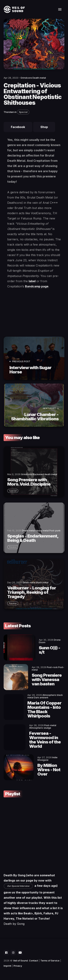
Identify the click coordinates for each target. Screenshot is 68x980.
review (13, 547)
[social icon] (6, 953)
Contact (34, 961)
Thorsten (9, 112)
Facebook (18, 127)
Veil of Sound (20, 961)
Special (23, 112)
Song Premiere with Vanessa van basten (47, 680)
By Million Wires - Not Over (49, 770)
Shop (44, 127)
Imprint (7, 966)
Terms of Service (50, 961)
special (13, 491)
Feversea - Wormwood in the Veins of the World (45, 740)
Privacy (18, 966)
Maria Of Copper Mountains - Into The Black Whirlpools (44, 709)
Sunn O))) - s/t (50, 650)
